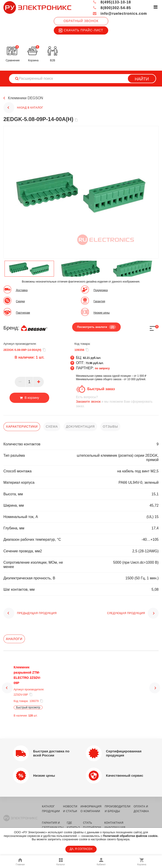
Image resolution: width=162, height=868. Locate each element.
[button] (7, 690)
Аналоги (14, 639)
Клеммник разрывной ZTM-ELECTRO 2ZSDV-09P (30, 672)
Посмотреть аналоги (96, 327)
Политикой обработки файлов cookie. (131, 836)
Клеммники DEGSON (26, 98)
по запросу (102, 368)
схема (52, 427)
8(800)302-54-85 (112, 8)
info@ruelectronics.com (120, 14)
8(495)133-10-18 (112, 2)
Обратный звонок (81, 21)
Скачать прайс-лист (81, 30)
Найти (142, 79)
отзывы (110, 427)
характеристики (22, 427)
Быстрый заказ (101, 389)
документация (80, 427)
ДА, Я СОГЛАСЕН (81, 849)
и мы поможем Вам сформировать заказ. (117, 401)
